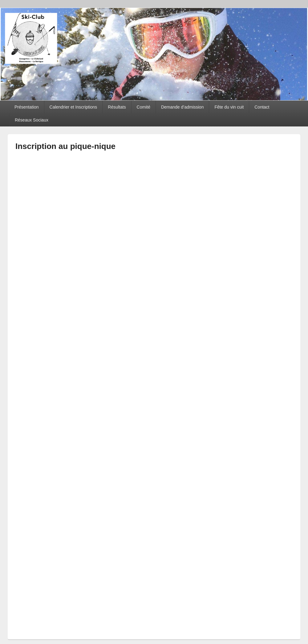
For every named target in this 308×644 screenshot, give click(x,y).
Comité (144, 107)
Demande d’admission (182, 107)
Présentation (27, 107)
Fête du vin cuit (229, 107)
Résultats (117, 107)
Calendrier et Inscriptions (73, 107)
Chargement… (114, 390)
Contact (262, 107)
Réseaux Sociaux (32, 120)
